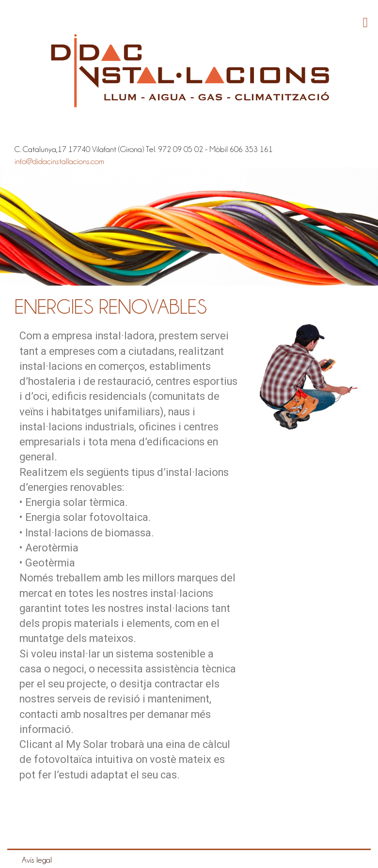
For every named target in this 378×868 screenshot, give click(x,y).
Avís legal (37, 860)
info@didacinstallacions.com (59, 161)
